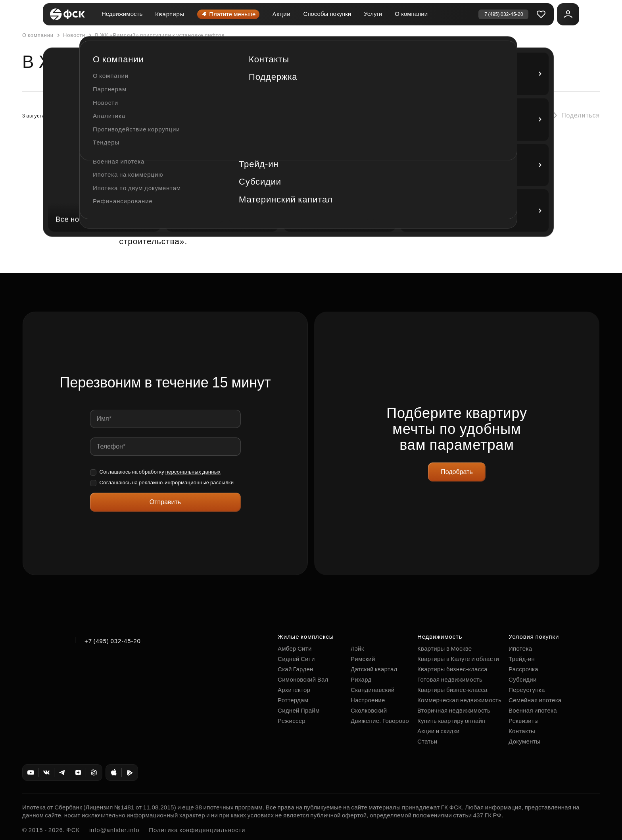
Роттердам (293, 700)
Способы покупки (327, 14)
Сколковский (369, 710)
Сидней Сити (296, 659)
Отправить (165, 502)
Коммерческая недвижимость (459, 700)
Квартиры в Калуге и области (458, 659)
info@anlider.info (114, 830)
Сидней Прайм (299, 710)
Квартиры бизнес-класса (452, 669)
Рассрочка (523, 669)
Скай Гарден (296, 669)
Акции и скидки (438, 731)
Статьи (427, 741)
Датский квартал (374, 669)
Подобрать (457, 472)
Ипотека (520, 648)
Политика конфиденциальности (197, 830)
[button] (574, 116)
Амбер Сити (295, 648)
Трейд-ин (522, 659)
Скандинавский (373, 690)
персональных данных (193, 472)
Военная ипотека (533, 710)
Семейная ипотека (535, 700)
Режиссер (292, 721)
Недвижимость (122, 14)
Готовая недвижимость (450, 679)
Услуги (373, 14)
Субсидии (523, 679)
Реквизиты (524, 721)
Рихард (361, 679)
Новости (70, 35)
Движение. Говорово (380, 721)
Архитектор (294, 690)
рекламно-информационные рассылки (186, 483)
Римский (363, 659)
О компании (411, 14)
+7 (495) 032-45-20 (113, 641)
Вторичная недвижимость (454, 710)
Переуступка (527, 690)
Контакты (522, 731)
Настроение (368, 700)
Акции (281, 14)
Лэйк (357, 648)
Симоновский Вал (303, 679)
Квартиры (170, 14)
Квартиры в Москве (444, 648)
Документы (524, 741)
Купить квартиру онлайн (451, 721)
